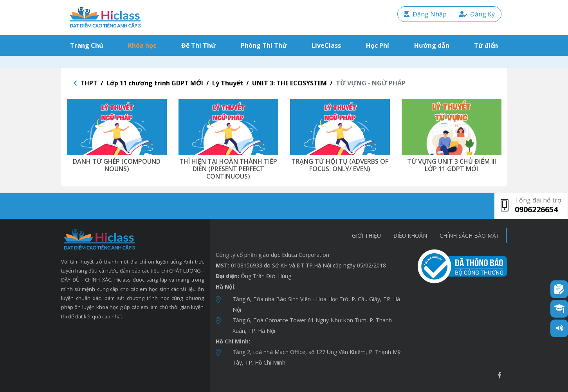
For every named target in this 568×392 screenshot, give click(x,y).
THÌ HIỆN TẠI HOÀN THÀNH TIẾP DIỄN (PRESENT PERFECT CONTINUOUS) (228, 169)
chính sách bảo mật (470, 236)
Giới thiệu (366, 236)
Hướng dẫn (432, 45)
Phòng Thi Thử (264, 45)
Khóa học (142, 45)
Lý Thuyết (228, 83)
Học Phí (378, 45)
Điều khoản (410, 236)
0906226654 (536, 209)
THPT (89, 83)
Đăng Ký (477, 14)
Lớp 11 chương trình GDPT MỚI (155, 83)
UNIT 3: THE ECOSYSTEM (289, 83)
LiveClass (326, 45)
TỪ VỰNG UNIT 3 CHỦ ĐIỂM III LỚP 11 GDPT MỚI (452, 165)
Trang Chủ (88, 45)
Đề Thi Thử (198, 45)
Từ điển (486, 45)
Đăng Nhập (425, 14)
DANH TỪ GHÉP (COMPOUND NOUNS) (117, 165)
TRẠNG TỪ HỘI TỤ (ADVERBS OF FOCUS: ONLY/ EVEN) (340, 165)
